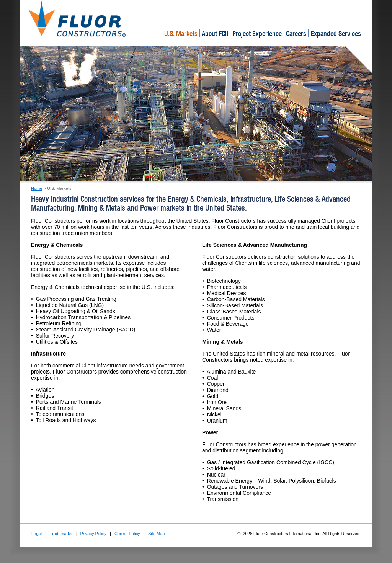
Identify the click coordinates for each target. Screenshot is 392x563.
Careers (296, 33)
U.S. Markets (181, 33)
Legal (37, 534)
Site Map (156, 534)
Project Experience (257, 33)
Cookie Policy (127, 534)
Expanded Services (336, 33)
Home (37, 188)
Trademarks (61, 534)
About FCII (215, 33)
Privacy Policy (93, 534)
